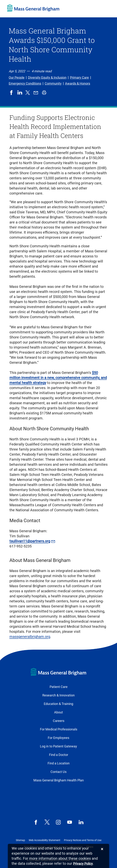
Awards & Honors (78, 83)
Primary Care (79, 77)
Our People (17, 77)
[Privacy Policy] (83, 864)
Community (53, 83)
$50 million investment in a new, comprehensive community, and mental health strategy (58, 378)
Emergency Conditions (25, 83)
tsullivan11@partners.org (30, 541)
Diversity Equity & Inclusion (47, 77)
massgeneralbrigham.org (30, 637)
